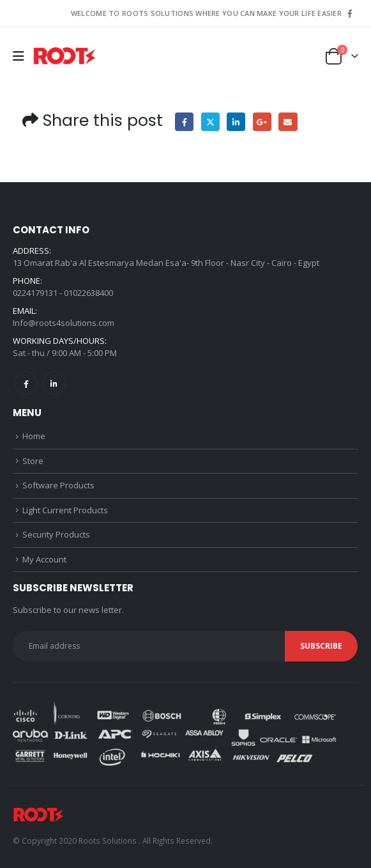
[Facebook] (350, 13)
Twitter (210, 122)
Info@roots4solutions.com (64, 323)
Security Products (56, 534)
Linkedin (54, 383)
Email (288, 122)
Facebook (184, 122)
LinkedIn (236, 122)
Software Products (58, 485)
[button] (23, 56)
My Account (44, 559)
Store (33, 461)
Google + (262, 122)
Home (34, 436)
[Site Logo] (64, 57)
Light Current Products (65, 510)
